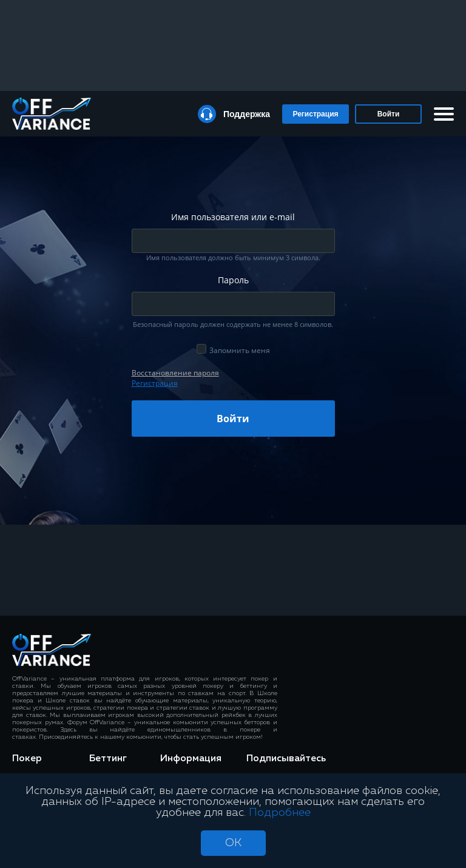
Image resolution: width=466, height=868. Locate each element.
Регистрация (315, 114)
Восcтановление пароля (175, 373)
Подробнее (280, 813)
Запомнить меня (240, 350)
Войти (389, 114)
